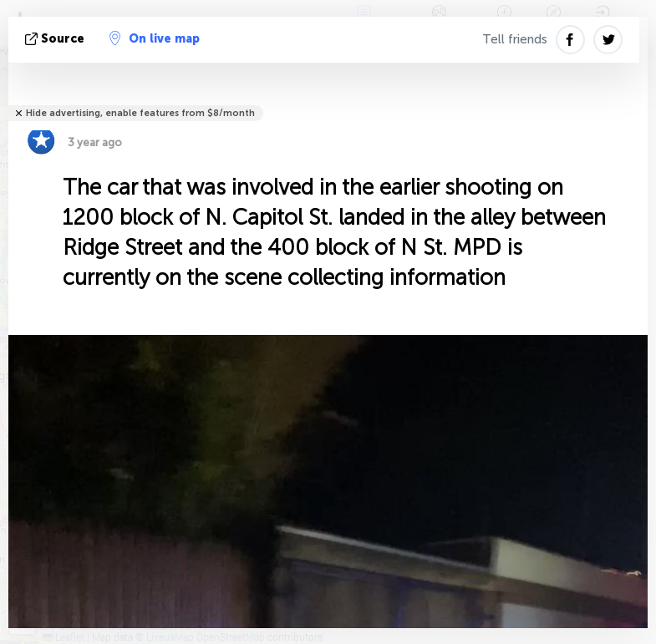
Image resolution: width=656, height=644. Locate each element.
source (56, 39)
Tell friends (515, 39)
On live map (155, 38)
